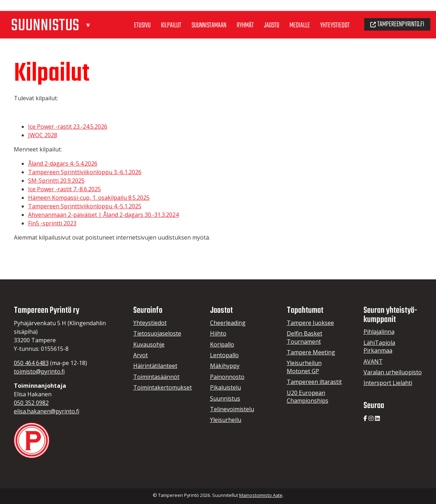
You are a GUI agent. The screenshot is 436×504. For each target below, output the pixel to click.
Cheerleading (228, 323)
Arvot (141, 355)
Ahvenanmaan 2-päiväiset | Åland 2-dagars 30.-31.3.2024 (103, 215)
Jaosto (263, 14)
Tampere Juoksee (310, 323)
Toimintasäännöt (156, 377)
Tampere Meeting (311, 352)
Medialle (292, 14)
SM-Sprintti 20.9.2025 (56, 181)
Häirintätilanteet (155, 366)
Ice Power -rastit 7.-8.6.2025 (64, 189)
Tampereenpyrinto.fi (395, 13)
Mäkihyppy (225, 366)
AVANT (373, 361)
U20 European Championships (308, 397)
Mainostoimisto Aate (261, 495)
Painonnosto (227, 377)
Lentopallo (224, 355)
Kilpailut (157, 14)
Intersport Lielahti (388, 383)
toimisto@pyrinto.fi (39, 371)
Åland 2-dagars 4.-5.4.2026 (63, 163)
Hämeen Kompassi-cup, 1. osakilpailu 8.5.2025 (89, 198)
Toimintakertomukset (163, 387)
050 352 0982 (31, 403)
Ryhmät (235, 14)
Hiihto (218, 333)
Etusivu (127, 14)
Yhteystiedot (329, 14)
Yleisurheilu (226, 420)
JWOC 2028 (43, 135)
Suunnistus (225, 398)
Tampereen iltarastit (314, 382)
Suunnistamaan (197, 14)
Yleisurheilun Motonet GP (304, 367)
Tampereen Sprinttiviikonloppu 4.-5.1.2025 (85, 206)
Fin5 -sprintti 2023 (52, 223)
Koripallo (222, 344)
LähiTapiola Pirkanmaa (379, 347)
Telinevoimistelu (232, 409)
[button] (93, 12)
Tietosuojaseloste (157, 333)
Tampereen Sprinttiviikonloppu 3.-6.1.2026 (85, 172)
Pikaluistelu (225, 387)
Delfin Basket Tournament (305, 337)
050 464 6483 (31, 363)
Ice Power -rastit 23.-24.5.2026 (68, 127)
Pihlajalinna (379, 332)
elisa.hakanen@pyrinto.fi (47, 411)
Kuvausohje (149, 344)
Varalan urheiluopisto (393, 372)
